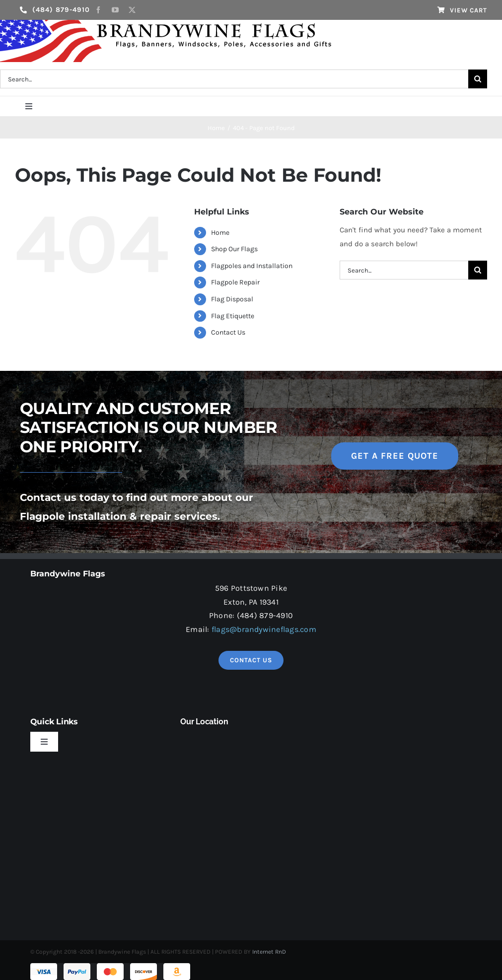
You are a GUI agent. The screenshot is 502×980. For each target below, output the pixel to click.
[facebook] (98, 10)
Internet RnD (269, 952)
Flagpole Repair (235, 282)
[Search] (478, 79)
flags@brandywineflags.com (264, 629)
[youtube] (115, 10)
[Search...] (404, 270)
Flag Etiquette (233, 316)
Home (220, 233)
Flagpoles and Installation (252, 266)
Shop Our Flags (234, 249)
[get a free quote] (395, 456)
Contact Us (228, 332)
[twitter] (132, 10)
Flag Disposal (232, 299)
